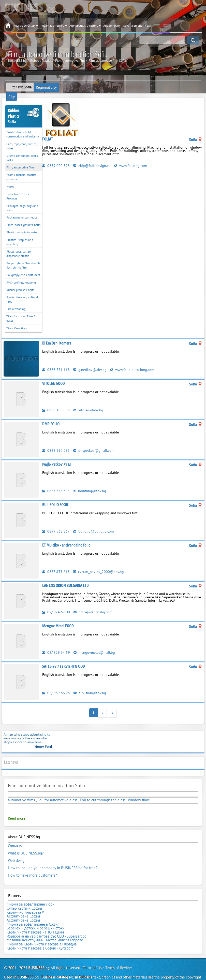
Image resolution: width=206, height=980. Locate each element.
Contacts (15, 838)
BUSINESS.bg (39, 951)
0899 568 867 (56, 524)
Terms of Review (119, 951)
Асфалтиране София (23, 904)
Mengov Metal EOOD (58, 619)
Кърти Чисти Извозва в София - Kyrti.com (40, 931)
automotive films (21, 792)
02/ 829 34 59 (56, 645)
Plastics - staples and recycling (20, 235)
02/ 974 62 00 (56, 605)
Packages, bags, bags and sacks (22, 201)
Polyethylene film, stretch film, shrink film (23, 258)
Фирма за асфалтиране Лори (31, 894)
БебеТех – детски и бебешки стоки (36, 914)
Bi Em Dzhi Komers (57, 336)
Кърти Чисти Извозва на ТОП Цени (35, 918)
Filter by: (20, 87)
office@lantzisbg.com (94, 605)
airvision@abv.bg (90, 686)
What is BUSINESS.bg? (26, 845)
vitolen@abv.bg (89, 403)
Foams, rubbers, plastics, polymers (22, 170)
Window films (139, 792)
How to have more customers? (32, 865)
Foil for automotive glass (57, 792)
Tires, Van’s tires (17, 321)
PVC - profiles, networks (21, 275)
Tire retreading (16, 302)
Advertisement (133, 26)
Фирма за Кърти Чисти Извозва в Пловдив (42, 928)
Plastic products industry (22, 225)
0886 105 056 (56, 403)
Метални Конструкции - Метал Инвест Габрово (45, 925)
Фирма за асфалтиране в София (33, 911)
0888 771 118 (56, 362)
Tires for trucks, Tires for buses (22, 312)
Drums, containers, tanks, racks (23, 151)
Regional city (46, 87)
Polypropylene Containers (23, 268)
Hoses (10, 180)
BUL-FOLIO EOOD (55, 497)
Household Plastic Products (18, 189)
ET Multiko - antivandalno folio (66, 538)
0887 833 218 (56, 564)
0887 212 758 (56, 484)
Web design (17, 852)
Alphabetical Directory (85, 26)
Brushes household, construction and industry (23, 127)
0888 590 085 (56, 443)
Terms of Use (93, 951)
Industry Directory (25, 26)
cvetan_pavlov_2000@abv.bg (99, 564)
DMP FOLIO (51, 417)
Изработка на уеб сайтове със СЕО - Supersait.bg (47, 921)
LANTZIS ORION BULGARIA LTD (65, 578)
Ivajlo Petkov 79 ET (57, 457)
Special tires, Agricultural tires (22, 292)
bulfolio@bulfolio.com (94, 524)
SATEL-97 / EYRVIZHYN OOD (64, 659)
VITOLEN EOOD (54, 376)
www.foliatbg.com (133, 165)
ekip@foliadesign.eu (93, 165)
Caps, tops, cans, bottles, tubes (22, 139)
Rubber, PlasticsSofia (14, 109)
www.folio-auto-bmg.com (134, 362)
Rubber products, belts (20, 283)
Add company (112, 26)
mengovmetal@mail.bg (95, 645)
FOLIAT (48, 138)
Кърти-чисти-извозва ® (26, 901)
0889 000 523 (56, 165)
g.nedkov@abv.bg (90, 362)
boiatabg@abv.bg (90, 484)
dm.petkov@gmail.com (94, 443)
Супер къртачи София (24, 897)
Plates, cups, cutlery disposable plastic (19, 246)
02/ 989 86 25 (56, 686)
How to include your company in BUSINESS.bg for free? (53, 859)
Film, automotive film (20, 160)
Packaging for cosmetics (22, 211)
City (63, 87)
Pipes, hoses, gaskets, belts (23, 218)
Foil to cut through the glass (103, 792)
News (148, 26)
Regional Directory (54, 26)
